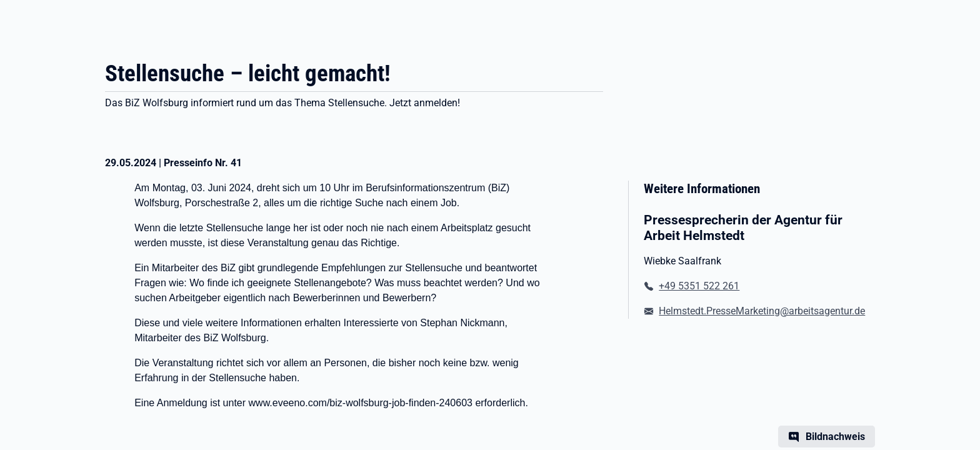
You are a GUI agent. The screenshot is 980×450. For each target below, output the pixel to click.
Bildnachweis (835, 437)
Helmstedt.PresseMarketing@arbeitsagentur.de (762, 311)
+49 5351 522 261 (699, 286)
